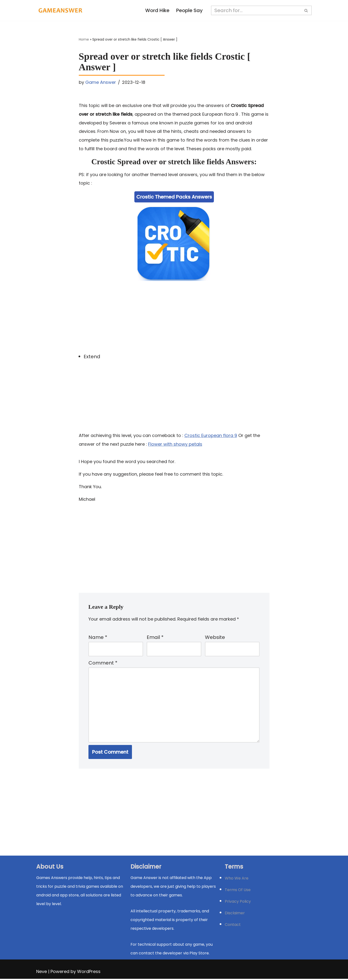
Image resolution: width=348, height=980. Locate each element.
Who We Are (237, 879)
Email (155, 638)
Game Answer (101, 82)
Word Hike (157, 11)
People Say (190, 11)
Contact (233, 926)
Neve (42, 973)
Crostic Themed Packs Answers (174, 197)
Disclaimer (235, 914)
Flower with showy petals (175, 444)
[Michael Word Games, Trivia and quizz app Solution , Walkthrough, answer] (60, 10)
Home (84, 40)
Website (215, 638)
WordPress (89, 973)
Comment (103, 664)
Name (98, 638)
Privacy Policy (238, 903)
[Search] (256, 10)
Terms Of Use (238, 891)
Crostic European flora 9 (211, 436)
